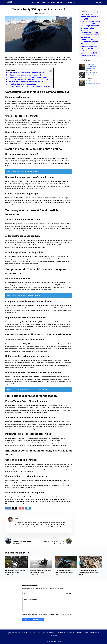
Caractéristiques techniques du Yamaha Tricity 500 (26, 73)
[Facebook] (8, 508)
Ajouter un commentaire (31, 599)
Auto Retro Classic (56, 642)
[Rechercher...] (97, 2)
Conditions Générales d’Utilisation (88, 633)
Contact (24, 633)
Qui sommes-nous (14, 633)
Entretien (51, 2)
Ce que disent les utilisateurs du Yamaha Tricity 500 (26, 82)
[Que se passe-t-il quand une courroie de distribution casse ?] (91, 562)
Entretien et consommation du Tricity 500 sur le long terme (29, 86)
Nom (25, 593)
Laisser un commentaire (33, 619)
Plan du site (53, 636)
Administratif (61, 2)
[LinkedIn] (28, 508)
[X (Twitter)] (15, 508)
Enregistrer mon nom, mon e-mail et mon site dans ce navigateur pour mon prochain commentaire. (48, 615)
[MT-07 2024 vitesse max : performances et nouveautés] (66, 562)
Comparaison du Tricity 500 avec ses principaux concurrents (30, 79)
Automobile (36, 2)
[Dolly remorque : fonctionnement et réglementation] (82, 67)
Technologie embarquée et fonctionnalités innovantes (28, 77)
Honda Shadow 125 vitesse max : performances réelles (92, 75)
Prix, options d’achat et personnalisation (22, 84)
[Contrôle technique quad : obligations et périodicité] (82, 83)
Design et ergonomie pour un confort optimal (24, 75)
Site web (69, 593)
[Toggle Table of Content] (50, 70)
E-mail (47, 593)
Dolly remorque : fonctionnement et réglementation (91, 66)
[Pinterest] (21, 508)
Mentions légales (34, 633)
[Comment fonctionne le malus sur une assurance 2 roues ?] (41, 562)
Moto (44, 2)
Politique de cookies (49, 633)
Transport (71, 2)
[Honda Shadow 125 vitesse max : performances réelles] (82, 75)
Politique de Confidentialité (67, 633)
